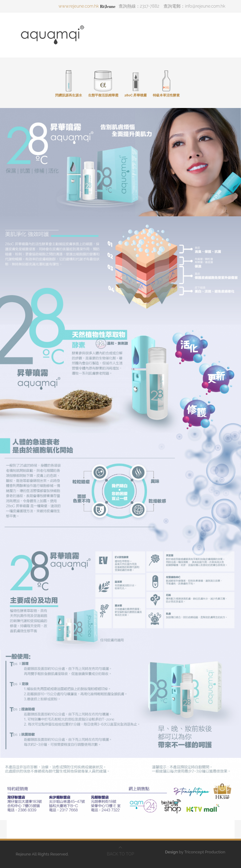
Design (171, 852)
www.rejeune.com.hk (87, 6)
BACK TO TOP (120, 854)
